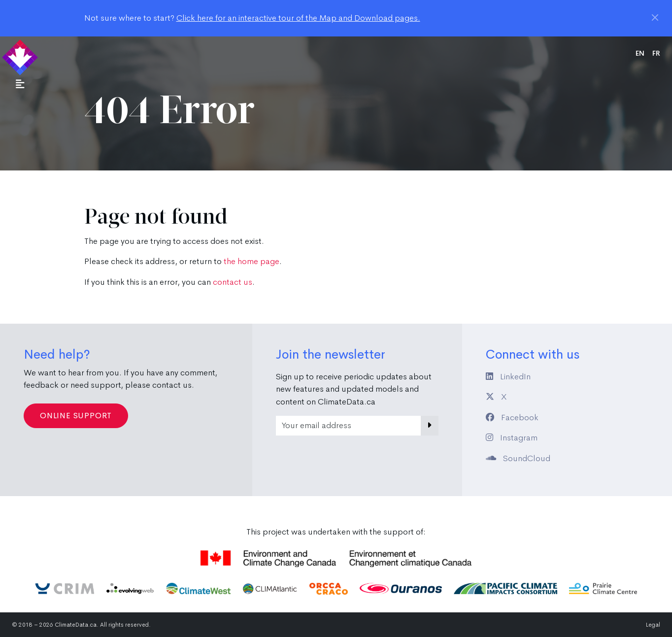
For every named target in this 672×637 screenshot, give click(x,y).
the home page (252, 261)
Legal (653, 625)
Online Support (76, 416)
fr (656, 53)
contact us (233, 282)
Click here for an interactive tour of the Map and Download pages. (298, 18)
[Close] (655, 17)
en (640, 53)
